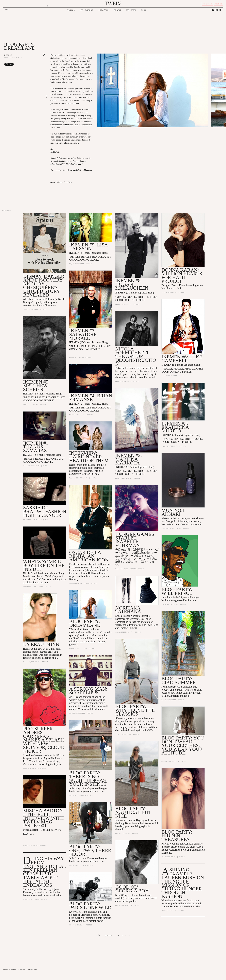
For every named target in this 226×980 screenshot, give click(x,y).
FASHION (71, 10)
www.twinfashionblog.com (81, 170)
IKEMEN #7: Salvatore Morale (83, 334)
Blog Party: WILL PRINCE (177, 591)
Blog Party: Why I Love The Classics (135, 710)
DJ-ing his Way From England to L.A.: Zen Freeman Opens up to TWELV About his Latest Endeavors (44, 872)
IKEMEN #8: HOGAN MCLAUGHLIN (132, 284)
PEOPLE (118, 10)
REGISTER (207, 4)
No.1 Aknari (168, 524)
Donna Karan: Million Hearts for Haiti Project (182, 276)
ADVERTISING (33, 969)
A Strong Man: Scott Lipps (88, 691)
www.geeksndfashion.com (183, 600)
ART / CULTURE (86, 10)
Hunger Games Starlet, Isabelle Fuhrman (135, 540)
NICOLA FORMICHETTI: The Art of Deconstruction (136, 356)
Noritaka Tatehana (128, 610)
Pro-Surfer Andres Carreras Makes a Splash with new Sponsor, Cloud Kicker (44, 740)
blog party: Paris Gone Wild (90, 906)
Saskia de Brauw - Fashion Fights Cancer (45, 511)
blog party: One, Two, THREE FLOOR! (90, 850)
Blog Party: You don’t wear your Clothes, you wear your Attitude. (183, 745)
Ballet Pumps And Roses (138, 823)
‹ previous (108, 935)
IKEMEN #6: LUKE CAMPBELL (182, 359)
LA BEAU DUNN (41, 644)
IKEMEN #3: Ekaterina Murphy (175, 427)
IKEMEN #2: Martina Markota (129, 459)
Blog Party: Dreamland (85, 623)
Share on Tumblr (38, 64)
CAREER (23, 969)
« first (99, 935)
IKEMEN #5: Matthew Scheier (36, 386)
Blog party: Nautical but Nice (133, 812)
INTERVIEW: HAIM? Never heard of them (89, 457)
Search (6, 10)
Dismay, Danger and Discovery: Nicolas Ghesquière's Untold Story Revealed (44, 285)
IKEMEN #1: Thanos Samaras (36, 447)
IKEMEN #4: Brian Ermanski (91, 398)
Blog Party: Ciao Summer (179, 681)
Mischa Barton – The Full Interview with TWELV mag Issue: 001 (43, 818)
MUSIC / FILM (103, 10)
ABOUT (6, 969)
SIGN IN (219, 4)
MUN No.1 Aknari (173, 512)
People (8, 55)
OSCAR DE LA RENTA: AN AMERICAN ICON (89, 556)
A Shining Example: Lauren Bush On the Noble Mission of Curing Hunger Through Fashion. (183, 883)
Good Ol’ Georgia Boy (132, 889)
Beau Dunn (49, 649)
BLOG (144, 10)
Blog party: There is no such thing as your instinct (88, 778)
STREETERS (131, 10)
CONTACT (14, 969)
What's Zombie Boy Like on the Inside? (44, 565)
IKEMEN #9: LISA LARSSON (88, 247)
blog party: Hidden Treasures (177, 836)
